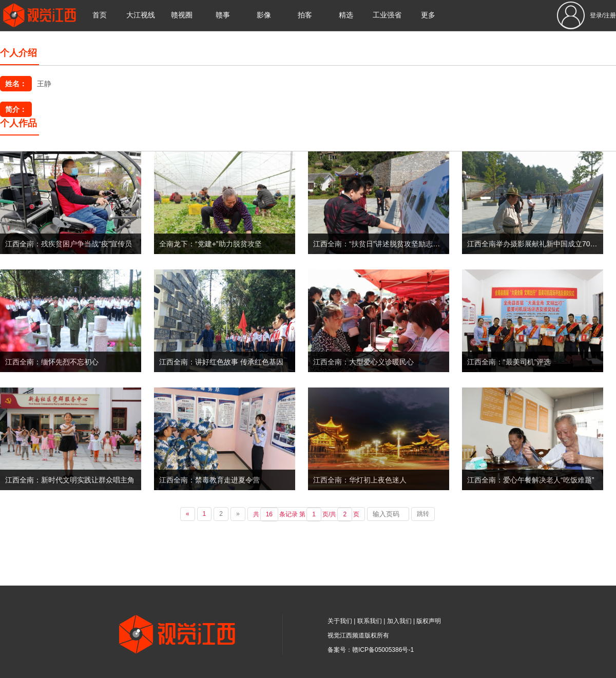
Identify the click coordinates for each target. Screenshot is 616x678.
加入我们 (399, 621)
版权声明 (429, 621)
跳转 (423, 514)
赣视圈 (182, 15)
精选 (346, 15)
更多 (428, 15)
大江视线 (141, 15)
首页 (100, 15)
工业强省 (387, 15)
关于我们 (340, 621)
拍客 (305, 15)
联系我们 (370, 621)
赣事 (223, 15)
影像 (264, 15)
